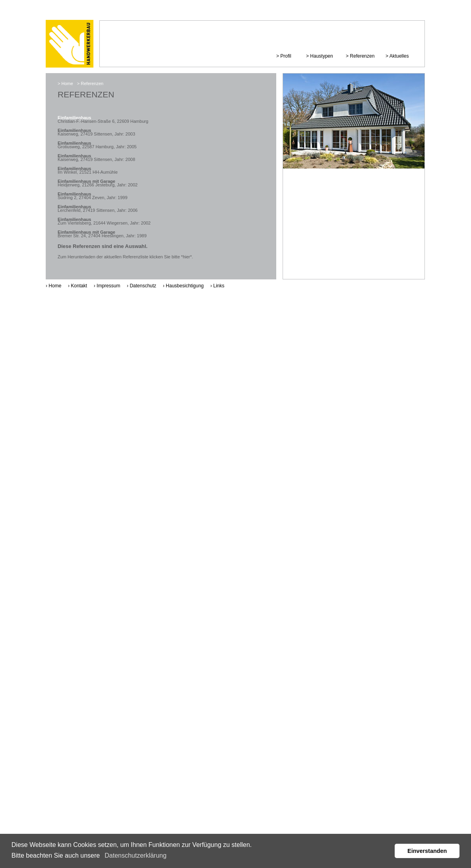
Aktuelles (399, 56)
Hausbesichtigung (185, 286)
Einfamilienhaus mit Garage (86, 181)
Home (67, 83)
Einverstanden (427, 851)
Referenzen (362, 56)
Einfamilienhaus (74, 118)
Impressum (108, 286)
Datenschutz (143, 286)
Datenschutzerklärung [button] (136, 855)
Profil (286, 56)
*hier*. (187, 257)
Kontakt (79, 286)
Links (219, 286)
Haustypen (321, 56)
